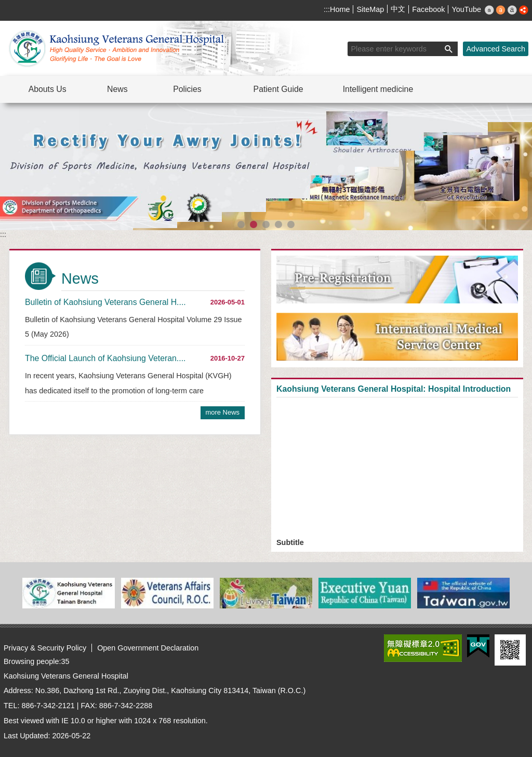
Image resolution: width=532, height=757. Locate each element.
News (117, 89)
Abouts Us (48, 89)
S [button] (489, 10)
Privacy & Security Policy (45, 648)
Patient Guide (278, 89)
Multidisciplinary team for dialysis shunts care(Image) (278, 224)
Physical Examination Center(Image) (241, 224)
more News (223, 412)
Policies (187, 89)
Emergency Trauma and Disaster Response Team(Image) (291, 224)
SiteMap (370, 9)
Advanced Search (496, 49)
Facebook (428, 9)
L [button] (512, 10)
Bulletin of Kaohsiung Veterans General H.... (105, 302)
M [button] (501, 10)
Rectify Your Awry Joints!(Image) (254, 224)
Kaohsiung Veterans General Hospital (118, 48)
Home (340, 9)
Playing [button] (514, 112)
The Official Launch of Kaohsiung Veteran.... (105, 358)
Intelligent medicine (378, 89)
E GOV (478, 646)
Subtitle (290, 542)
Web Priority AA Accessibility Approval (423, 648)
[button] (449, 49)
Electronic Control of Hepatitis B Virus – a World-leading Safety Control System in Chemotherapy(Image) (266, 224)
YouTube (466, 9)
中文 (398, 9)
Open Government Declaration (148, 648)
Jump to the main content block (5, 5)
